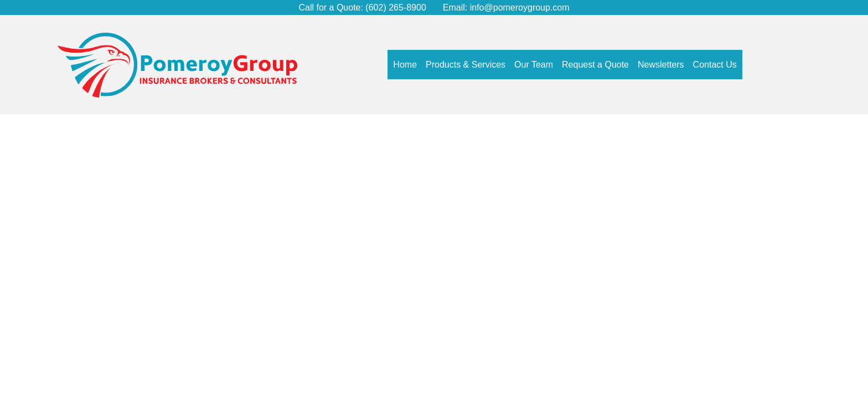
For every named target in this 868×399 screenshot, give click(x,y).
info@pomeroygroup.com (520, 7)
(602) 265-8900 (395, 7)
